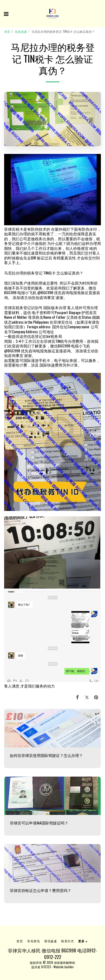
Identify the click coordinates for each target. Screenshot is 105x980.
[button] (6, 13)
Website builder (64, 967)
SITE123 (46, 967)
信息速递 (21, 31)
